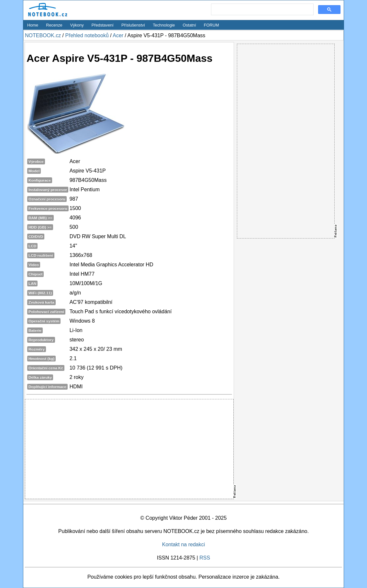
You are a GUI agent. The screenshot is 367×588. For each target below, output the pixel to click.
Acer (118, 35)
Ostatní (189, 25)
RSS (205, 558)
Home (33, 25)
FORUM (211, 25)
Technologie (164, 25)
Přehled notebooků (87, 35)
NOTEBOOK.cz (43, 35)
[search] (262, 10)
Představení (103, 25)
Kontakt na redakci (184, 544)
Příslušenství (133, 25)
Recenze (54, 25)
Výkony (77, 25)
